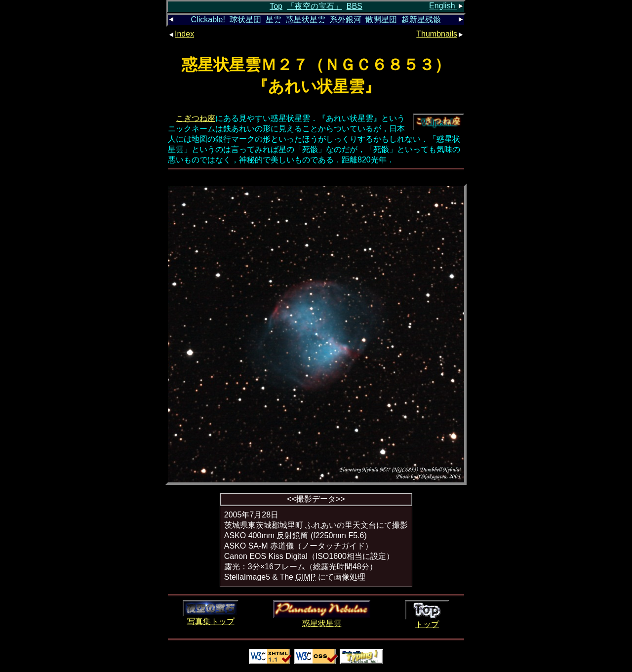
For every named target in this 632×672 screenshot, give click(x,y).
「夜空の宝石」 (315, 6)
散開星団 (381, 20)
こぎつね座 (196, 118)
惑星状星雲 (306, 20)
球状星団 (245, 20)
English (447, 6)
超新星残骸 (421, 20)
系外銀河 (346, 20)
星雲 (274, 20)
